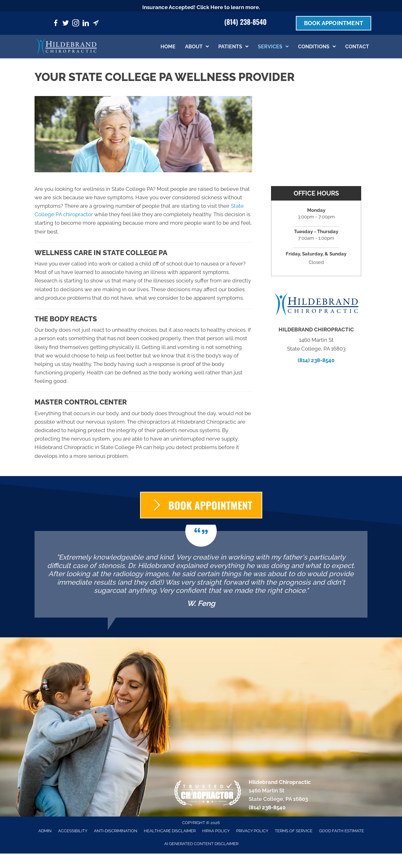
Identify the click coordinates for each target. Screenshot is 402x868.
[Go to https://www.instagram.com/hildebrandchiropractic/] (76, 24)
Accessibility (73, 831)
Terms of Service (294, 831)
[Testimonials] (201, 574)
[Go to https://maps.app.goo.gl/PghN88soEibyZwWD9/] (96, 24)
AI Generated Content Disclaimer (201, 844)
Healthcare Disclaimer (170, 831)
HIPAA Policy (216, 831)
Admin (45, 831)
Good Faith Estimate (342, 831)
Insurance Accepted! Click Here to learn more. (201, 7)
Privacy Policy (252, 831)
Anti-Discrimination (116, 831)
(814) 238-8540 (245, 22)
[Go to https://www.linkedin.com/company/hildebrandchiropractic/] (86, 24)
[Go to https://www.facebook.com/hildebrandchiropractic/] (56, 24)
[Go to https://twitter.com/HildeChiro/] (66, 24)
